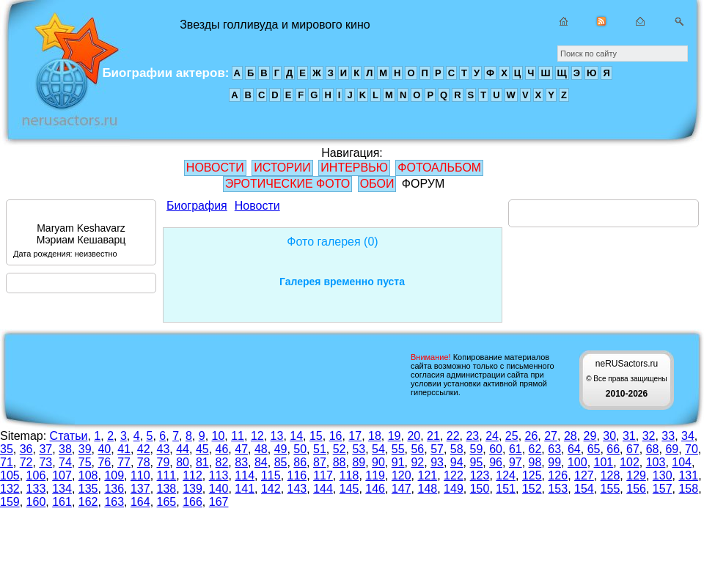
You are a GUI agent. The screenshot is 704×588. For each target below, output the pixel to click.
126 (558, 475)
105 (10, 475)
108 (88, 475)
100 (577, 462)
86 (300, 462)
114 (245, 475)
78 (144, 462)
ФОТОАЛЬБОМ (439, 168)
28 (571, 436)
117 (323, 475)
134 (62, 489)
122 (454, 475)
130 (663, 475)
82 (222, 462)
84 (261, 462)
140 (219, 489)
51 (320, 449)
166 (192, 502)
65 (594, 449)
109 (114, 475)
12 (257, 436)
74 (65, 462)
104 (682, 462)
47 (241, 449)
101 (604, 462)
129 (636, 475)
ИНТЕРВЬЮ (354, 168)
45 (202, 449)
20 (414, 436)
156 (636, 489)
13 (277, 436)
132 (10, 489)
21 (433, 436)
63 (554, 449)
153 (558, 489)
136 (114, 489)
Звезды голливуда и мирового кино (65, 73)
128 (610, 475)
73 (45, 462)
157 (663, 489)
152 (532, 489)
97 (516, 462)
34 (688, 436)
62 (535, 449)
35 (7, 449)
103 (656, 462)
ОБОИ (377, 184)
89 (359, 462)
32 (649, 436)
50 (300, 449)
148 (428, 489)
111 (167, 475)
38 (65, 449)
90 (378, 462)
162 (88, 502)
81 (202, 462)
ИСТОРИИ (282, 168)
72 (26, 462)
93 (437, 462)
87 (320, 462)
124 (506, 475)
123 (480, 475)
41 (124, 449)
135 (88, 489)
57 (437, 449)
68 (653, 449)
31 (629, 436)
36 (26, 449)
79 (164, 462)
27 (551, 436)
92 (417, 462)
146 (375, 489)
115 (271, 475)
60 (496, 449)
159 (10, 502)
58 (457, 449)
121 (428, 475)
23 (472, 436)
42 (144, 449)
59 (477, 449)
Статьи (69, 436)
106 (36, 475)
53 (359, 449)
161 (62, 502)
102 (630, 462)
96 (496, 462)
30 (609, 436)
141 (245, 489)
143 (297, 489)
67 (633, 449)
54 (378, 449)
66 (613, 449)
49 (281, 449)
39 (85, 449)
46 (222, 449)
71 (7, 462)
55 (398, 449)
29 (590, 436)
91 (398, 462)
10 (219, 436)
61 (516, 449)
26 (532, 436)
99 (554, 462)
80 (183, 462)
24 (492, 436)
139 (192, 489)
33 (668, 436)
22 (453, 436)
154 (584, 489)
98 (535, 462)
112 (192, 475)
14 (296, 436)
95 (477, 462)
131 (688, 475)
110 (140, 475)
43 (164, 449)
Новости (257, 206)
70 (692, 449)
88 (340, 462)
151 (506, 489)
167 (219, 502)
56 (417, 449)
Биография (197, 206)
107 (62, 475)
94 (457, 462)
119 (375, 475)
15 (316, 436)
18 (375, 436)
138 (167, 489)
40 (104, 449)
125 (532, 475)
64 (574, 449)
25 (512, 436)
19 (395, 436)
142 (271, 489)
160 (36, 502)
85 (281, 462)
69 (672, 449)
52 (340, 449)
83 (241, 462)
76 (104, 462)
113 (219, 475)
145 (349, 489)
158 (688, 489)
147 (401, 489)
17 (355, 436)
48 (261, 449)
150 (480, 489)
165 (167, 502)
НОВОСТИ (215, 168)
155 (610, 489)
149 (454, 489)
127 (584, 475)
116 (297, 475)
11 (238, 436)
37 (45, 449)
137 (140, 489)
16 (336, 436)
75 (85, 462)
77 (124, 462)
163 (114, 502)
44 (183, 449)
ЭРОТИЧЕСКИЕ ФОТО (287, 184)
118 (349, 475)
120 (401, 475)
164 (140, 502)
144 (323, 489)
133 (36, 489)
